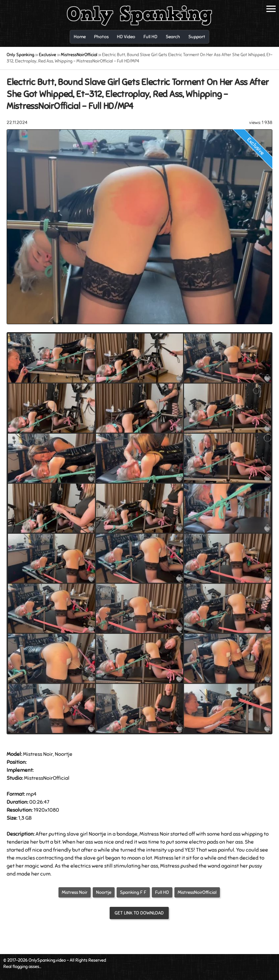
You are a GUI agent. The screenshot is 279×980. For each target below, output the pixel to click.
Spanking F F (133, 892)
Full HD (162, 892)
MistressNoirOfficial (197, 892)
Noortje (104, 892)
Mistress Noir (75, 892)
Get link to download (139, 913)
